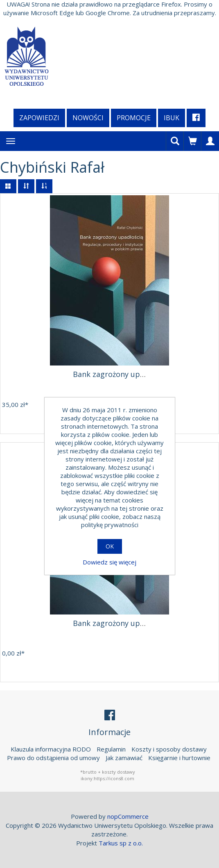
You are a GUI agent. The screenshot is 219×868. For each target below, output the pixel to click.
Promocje (134, 118)
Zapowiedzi (39, 118)
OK (110, 546)
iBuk (172, 118)
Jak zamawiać (124, 758)
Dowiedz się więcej (109, 562)
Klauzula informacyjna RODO (51, 749)
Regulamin (111, 749)
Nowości (88, 118)
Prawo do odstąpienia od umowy (53, 758)
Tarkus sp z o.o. (121, 843)
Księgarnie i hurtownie (179, 758)
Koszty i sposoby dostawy (169, 749)
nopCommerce (128, 816)
